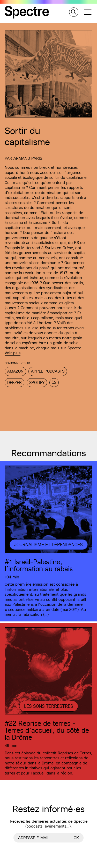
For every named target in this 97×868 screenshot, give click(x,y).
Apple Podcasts (48, 371)
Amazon (15, 371)
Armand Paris (28, 158)
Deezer (14, 382)
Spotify (37, 382)
